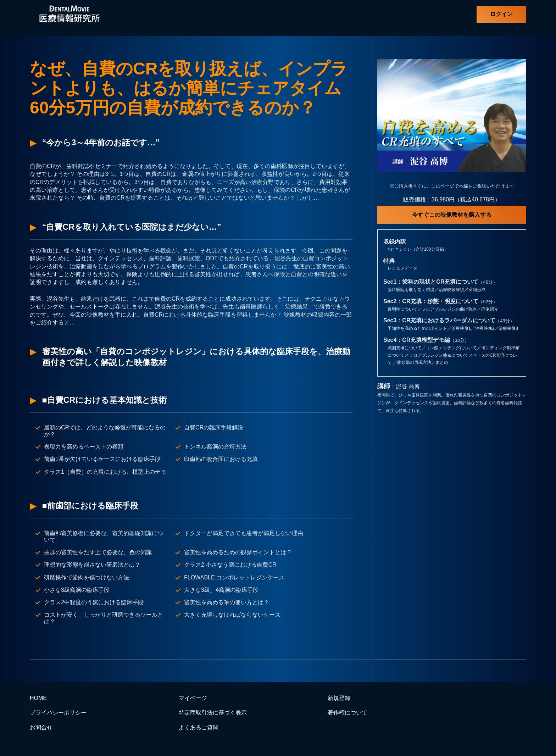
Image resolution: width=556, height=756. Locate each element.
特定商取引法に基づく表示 (213, 713)
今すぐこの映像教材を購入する (452, 215)
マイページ (193, 698)
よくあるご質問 (199, 727)
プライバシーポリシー (58, 713)
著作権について (347, 713)
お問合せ (41, 727)
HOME (38, 698)
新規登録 (339, 698)
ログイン (501, 14)
